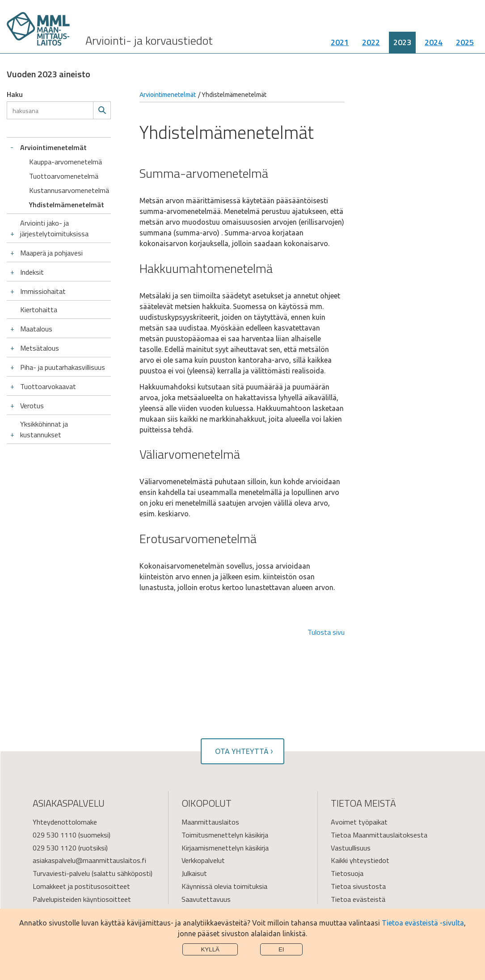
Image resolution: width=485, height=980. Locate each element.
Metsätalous (40, 348)
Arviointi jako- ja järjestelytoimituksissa (54, 228)
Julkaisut (194, 873)
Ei (281, 949)
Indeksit (32, 272)
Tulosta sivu (326, 632)
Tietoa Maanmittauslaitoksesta (379, 835)
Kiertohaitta (39, 310)
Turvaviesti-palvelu (61, 873)
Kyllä (210, 949)
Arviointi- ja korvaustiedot (149, 40)
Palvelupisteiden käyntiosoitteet (82, 899)
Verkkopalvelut (203, 860)
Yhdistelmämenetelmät (67, 205)
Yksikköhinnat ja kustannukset (44, 429)
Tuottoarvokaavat (48, 386)
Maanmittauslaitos (210, 822)
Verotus (32, 406)
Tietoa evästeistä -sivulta (423, 923)
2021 (340, 42)
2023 (402, 42)
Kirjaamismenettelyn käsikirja (225, 848)
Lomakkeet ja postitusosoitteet (81, 886)
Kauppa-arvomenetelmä (65, 162)
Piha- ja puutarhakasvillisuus (63, 367)
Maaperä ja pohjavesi (51, 253)
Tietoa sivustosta (358, 886)
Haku (15, 94)
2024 (434, 42)
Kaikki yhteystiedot (360, 860)
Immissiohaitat (43, 291)
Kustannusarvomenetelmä (69, 190)
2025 (465, 42)
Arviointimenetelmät (53, 147)
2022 (371, 42)
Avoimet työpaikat (359, 822)
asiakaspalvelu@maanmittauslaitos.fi (89, 860)
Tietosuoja (347, 873)
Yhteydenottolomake (65, 822)
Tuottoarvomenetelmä (64, 176)
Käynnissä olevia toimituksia (224, 886)
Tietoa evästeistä (358, 899)
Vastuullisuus (351, 848)
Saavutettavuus (206, 899)
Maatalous (36, 329)
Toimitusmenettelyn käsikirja (225, 835)
